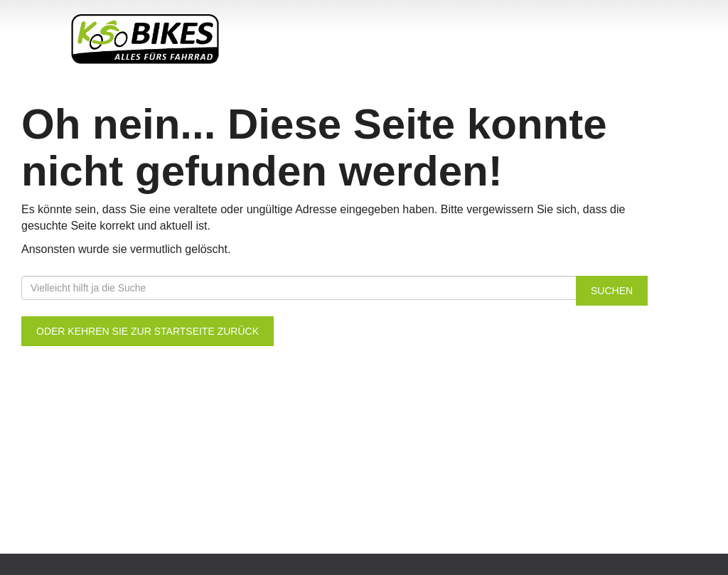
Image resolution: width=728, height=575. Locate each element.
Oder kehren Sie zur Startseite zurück (148, 331)
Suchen (612, 291)
